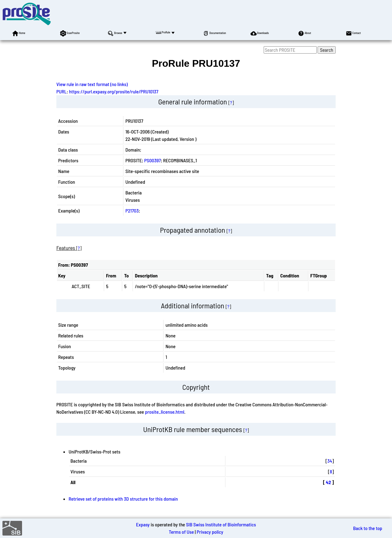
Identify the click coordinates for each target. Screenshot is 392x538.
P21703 (132, 211)
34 (330, 461)
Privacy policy (210, 532)
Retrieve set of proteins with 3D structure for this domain (123, 499)
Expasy (143, 524)
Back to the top (368, 528)
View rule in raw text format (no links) (92, 84)
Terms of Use (181, 532)
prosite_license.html (164, 412)
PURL (62, 91)
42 (328, 482)
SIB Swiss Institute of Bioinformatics (221, 524)
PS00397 (153, 160)
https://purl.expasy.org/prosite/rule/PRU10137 (114, 91)
